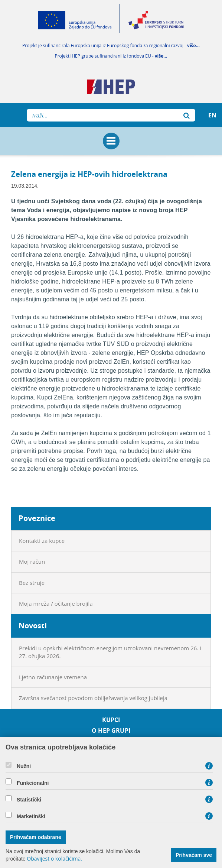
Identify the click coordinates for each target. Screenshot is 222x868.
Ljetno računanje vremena (53, 677)
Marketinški (31, 816)
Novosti (33, 626)
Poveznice (37, 518)
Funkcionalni (33, 783)
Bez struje (32, 583)
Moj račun (32, 561)
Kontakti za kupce (42, 541)
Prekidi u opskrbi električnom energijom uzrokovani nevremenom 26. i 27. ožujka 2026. (110, 652)
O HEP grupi (111, 731)
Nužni (24, 766)
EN (212, 115)
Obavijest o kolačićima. (54, 859)
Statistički (29, 800)
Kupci (111, 720)
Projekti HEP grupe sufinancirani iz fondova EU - (111, 56)
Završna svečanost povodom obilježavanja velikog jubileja (93, 698)
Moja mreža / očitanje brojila (56, 603)
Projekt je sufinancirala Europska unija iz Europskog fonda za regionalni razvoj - (111, 46)
